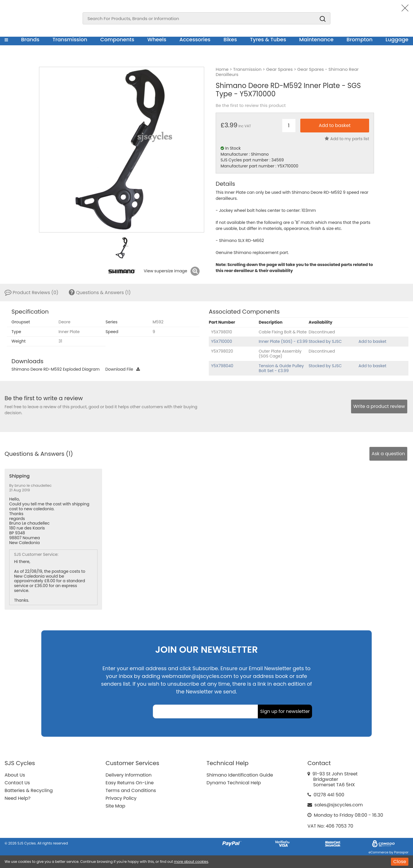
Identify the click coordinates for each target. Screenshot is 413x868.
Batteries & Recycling (29, 790)
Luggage (397, 39)
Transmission (70, 39)
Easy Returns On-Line (130, 783)
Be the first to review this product (251, 105)
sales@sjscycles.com (339, 805)
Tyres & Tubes (268, 39)
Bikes (230, 39)
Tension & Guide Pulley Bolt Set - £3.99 (281, 368)
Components (117, 39)
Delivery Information (128, 775)
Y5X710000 (222, 341)
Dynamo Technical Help (234, 783)
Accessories (195, 39)
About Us (15, 775)
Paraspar (401, 852)
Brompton (360, 39)
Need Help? (17, 798)
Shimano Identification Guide (240, 775)
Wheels (157, 39)
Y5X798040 (222, 366)
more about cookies (191, 862)
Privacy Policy (121, 798)
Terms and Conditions (131, 790)
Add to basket (372, 341)
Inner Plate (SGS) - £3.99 (283, 341)
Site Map (115, 806)
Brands (30, 39)
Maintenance (316, 39)
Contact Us (17, 783)
